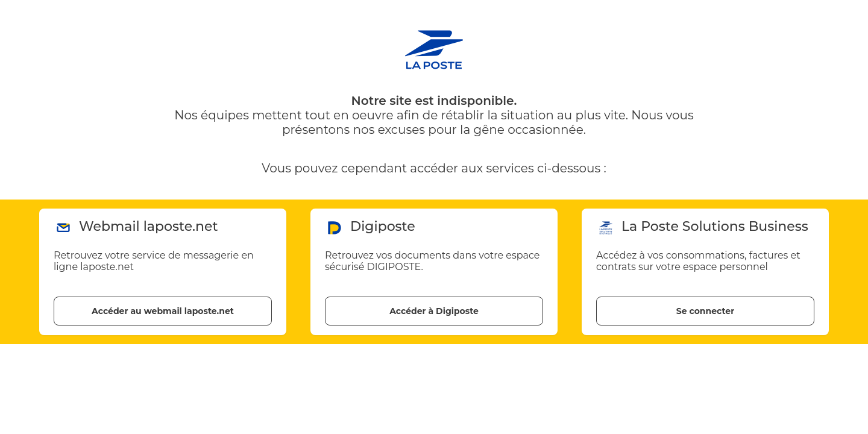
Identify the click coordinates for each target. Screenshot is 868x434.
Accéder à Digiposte (434, 311)
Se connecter (705, 311)
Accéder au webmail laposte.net (163, 311)
